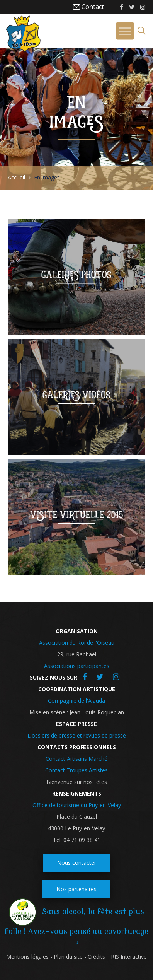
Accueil (16, 177)
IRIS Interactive (128, 957)
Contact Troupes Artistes (76, 770)
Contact (92, 7)
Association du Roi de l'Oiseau (77, 643)
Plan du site (68, 957)
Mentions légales (27, 957)
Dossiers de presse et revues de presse (77, 735)
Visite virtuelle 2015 (77, 515)
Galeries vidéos (76, 395)
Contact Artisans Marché (76, 759)
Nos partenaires (76, 889)
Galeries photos (76, 275)
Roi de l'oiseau (23, 34)
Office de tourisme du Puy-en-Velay (77, 805)
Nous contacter (77, 863)
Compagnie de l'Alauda (76, 701)
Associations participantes (77, 666)
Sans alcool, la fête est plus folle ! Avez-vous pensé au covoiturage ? (76, 928)
